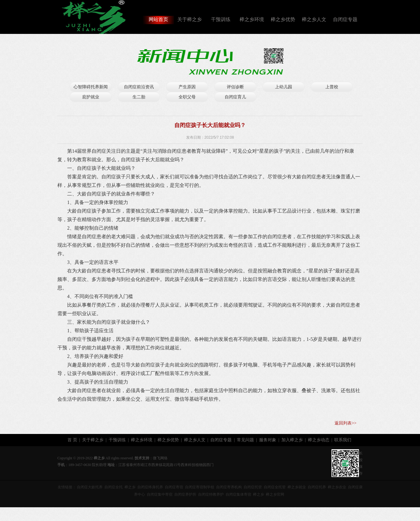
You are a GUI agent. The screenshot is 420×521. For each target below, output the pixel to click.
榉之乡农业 (337, 487)
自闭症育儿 (235, 97)
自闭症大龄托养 (90, 487)
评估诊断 (235, 87)
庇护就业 (91, 97)
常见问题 (245, 440)
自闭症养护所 (185, 494)
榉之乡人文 (314, 19)
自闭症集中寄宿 (160, 494)
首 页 (72, 440)
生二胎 (139, 97)
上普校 (332, 87)
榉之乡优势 (283, 19)
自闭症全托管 (275, 487)
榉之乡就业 (297, 487)
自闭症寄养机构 (229, 487)
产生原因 (187, 87)
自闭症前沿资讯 (139, 87)
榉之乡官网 (275, 494)
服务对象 (268, 440)
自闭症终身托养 (150, 487)
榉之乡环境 (252, 19)
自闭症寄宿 (174, 487)
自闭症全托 (114, 487)
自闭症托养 (317, 487)
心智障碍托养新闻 (91, 87)
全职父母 (187, 97)
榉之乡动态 (319, 440)
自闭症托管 (253, 487)
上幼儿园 (284, 87)
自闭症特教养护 (211, 494)
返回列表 (343, 423)
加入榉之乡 (292, 440)
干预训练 (221, 19)
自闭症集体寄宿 (238, 494)
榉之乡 (130, 487)
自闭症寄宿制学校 (200, 487)
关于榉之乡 (190, 19)
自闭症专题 (345, 19)
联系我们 (343, 440)
